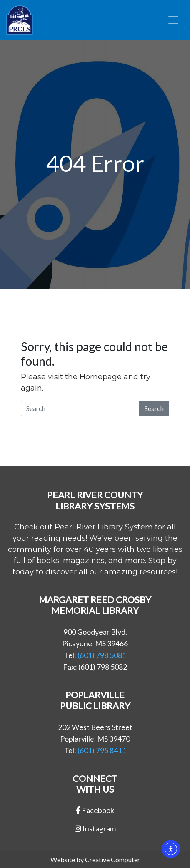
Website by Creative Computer (95, 859)
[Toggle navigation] (173, 20)
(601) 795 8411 (102, 750)
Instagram (95, 828)
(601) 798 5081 (102, 655)
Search (154, 408)
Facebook (95, 810)
